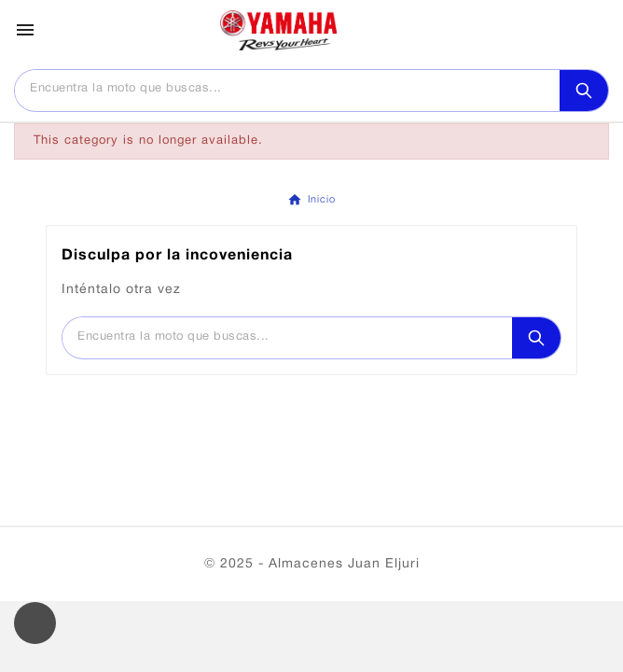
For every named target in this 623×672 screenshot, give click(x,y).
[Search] (584, 91)
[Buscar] (287, 90)
